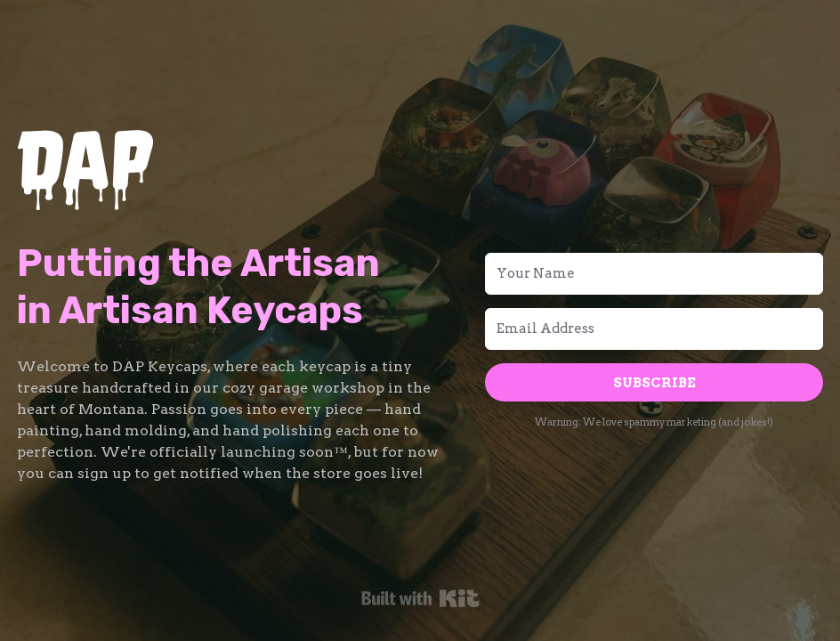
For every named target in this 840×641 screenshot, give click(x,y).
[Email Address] (654, 329)
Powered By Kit (420, 598)
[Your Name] (654, 274)
